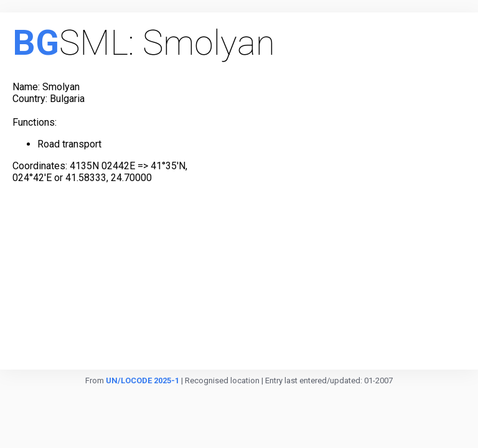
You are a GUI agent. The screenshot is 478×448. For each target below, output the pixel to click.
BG (36, 43)
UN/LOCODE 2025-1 (143, 380)
